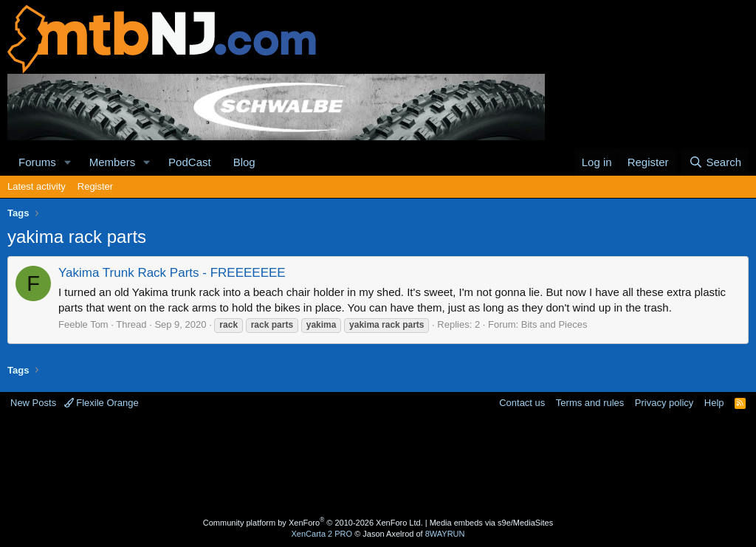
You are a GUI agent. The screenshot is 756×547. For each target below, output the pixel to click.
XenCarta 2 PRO (322, 534)
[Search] (715, 162)
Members (113, 162)
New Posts (33, 403)
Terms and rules (590, 403)
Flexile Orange (102, 403)
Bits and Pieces (554, 324)
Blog (244, 162)
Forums (37, 162)
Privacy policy (664, 403)
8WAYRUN (445, 534)
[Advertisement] (378, 465)
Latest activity (37, 186)
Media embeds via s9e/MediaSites (492, 523)
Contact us (522, 403)
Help (714, 403)
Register (95, 186)
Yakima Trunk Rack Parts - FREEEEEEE (172, 273)
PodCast (190, 162)
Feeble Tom (83, 324)
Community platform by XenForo (313, 523)
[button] (68, 162)
